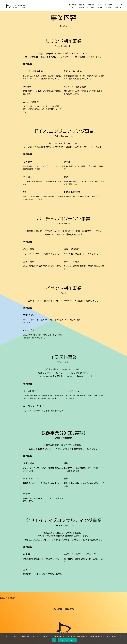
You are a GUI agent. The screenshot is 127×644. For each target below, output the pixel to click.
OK (54, 640)
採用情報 (69, 580)
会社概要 (58, 580)
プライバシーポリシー (55, 617)
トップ (3, 569)
